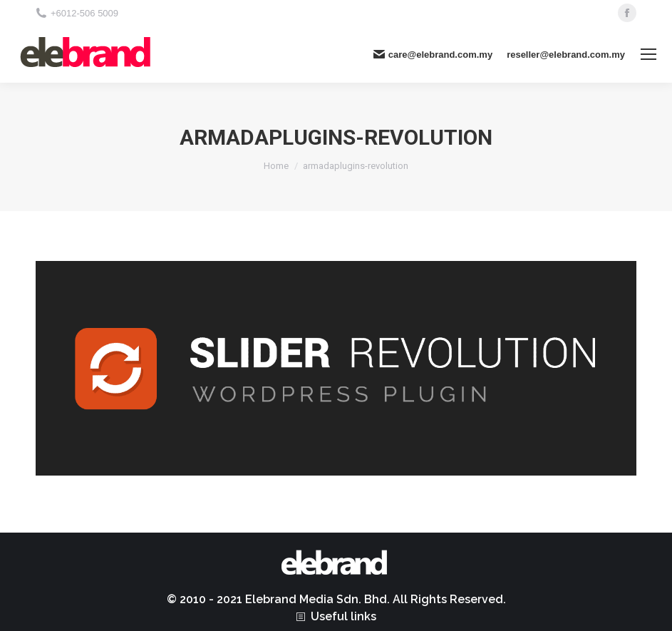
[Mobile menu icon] (648, 54)
